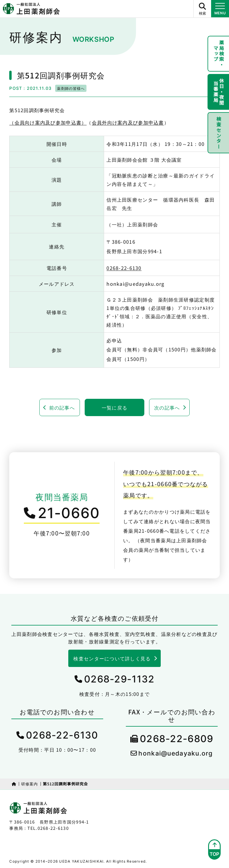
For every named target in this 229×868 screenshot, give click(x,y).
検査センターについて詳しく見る (112, 658)
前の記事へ (62, 407)
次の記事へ (167, 407)
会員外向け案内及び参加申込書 (128, 122)
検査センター (219, 133)
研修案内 (30, 784)
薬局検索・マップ (219, 54)
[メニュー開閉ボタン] (220, 9)
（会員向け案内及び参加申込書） (48, 122)
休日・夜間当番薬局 (219, 92)
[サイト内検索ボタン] (202, 9)
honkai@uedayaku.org (175, 753)
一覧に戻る (114, 407)
